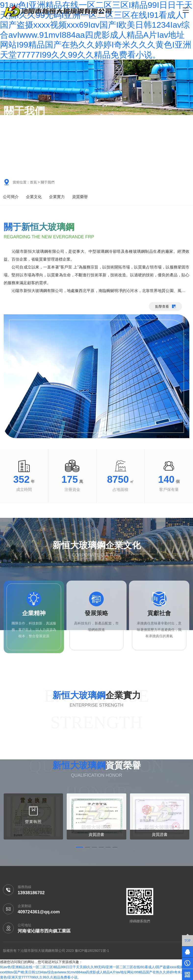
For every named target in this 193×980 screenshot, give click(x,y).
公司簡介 (11, 197)
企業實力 (57, 197)
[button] (79, 847)
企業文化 (34, 197)
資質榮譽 (80, 197)
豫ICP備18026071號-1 (92, 951)
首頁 (33, 182)
